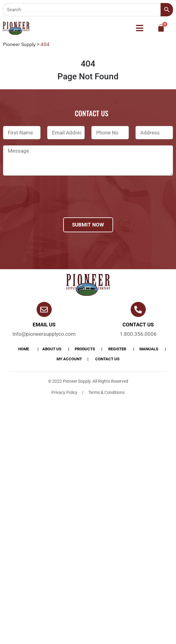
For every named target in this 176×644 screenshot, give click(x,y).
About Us (52, 349)
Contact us (138, 325)
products (85, 349)
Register (117, 349)
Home (24, 349)
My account (69, 359)
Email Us (44, 325)
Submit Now (88, 225)
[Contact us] (138, 309)
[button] (140, 28)
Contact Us (107, 359)
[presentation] (49, 204)
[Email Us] (44, 309)
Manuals (149, 349)
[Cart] (161, 28)
